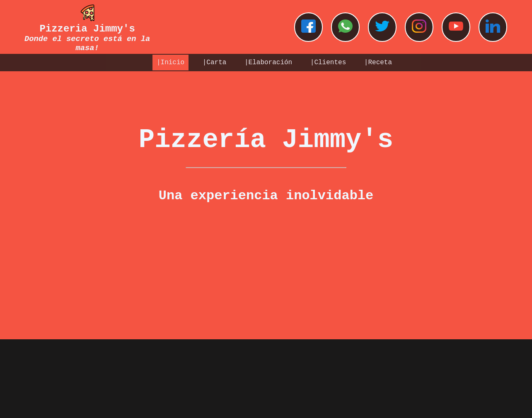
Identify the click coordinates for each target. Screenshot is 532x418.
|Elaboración (268, 63)
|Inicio (170, 63)
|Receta (378, 63)
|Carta (215, 63)
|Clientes (328, 63)
